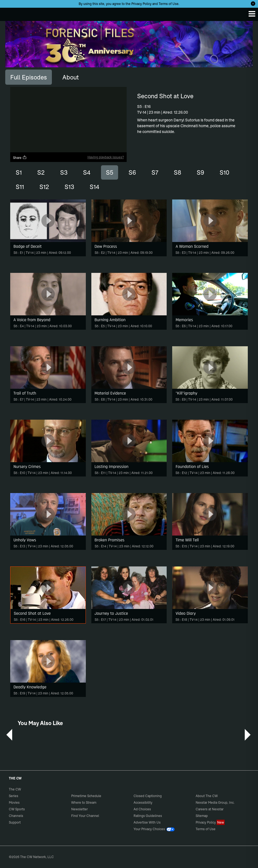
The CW (10, 13)
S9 (200, 172)
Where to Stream (84, 802)
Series (14, 796)
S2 (41, 172)
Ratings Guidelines (148, 816)
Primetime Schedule (86, 796)
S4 (87, 172)
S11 (20, 187)
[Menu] (252, 14)
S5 (110, 172)
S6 (132, 172)
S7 (155, 172)
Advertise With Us (147, 822)
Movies (14, 802)
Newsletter (79, 809)
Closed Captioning (148, 796)
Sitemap (202, 816)
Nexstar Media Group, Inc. (215, 802)
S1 (19, 172)
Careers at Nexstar (210, 809)
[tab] (29, 77)
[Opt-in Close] (253, 4)
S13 (69, 187)
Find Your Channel (85, 816)
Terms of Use (169, 4)
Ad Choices (142, 809)
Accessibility (143, 802)
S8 (178, 172)
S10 (224, 172)
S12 (44, 187)
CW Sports (17, 809)
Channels (16, 816)
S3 (64, 172)
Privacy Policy (141, 4)
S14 (95, 187)
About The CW (207, 796)
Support (15, 822)
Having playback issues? (106, 157)
